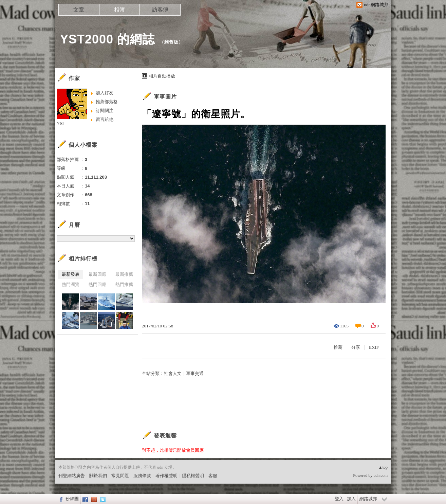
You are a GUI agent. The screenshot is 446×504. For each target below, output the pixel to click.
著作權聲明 (166, 476)
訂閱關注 (105, 111)
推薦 (338, 347)
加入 (351, 499)
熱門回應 (97, 284)
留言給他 (105, 119)
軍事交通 (195, 373)
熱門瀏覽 (71, 284)
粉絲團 (72, 499)
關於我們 (98, 476)
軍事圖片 (165, 97)
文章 (79, 10)
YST (61, 123)
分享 (356, 347)
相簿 (119, 10)
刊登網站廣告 (72, 476)
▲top (383, 467)
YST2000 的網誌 (107, 39)
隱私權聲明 (193, 476)
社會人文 (173, 373)
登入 (339, 499)
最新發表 (71, 274)
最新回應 (97, 274)
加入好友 (105, 93)
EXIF (374, 347)
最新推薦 (124, 274)
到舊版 (171, 42)
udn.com (380, 475)
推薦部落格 (107, 102)
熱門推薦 (124, 284)
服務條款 (142, 476)
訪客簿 (160, 10)
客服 (213, 476)
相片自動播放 (162, 76)
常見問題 (120, 476)
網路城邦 (368, 499)
